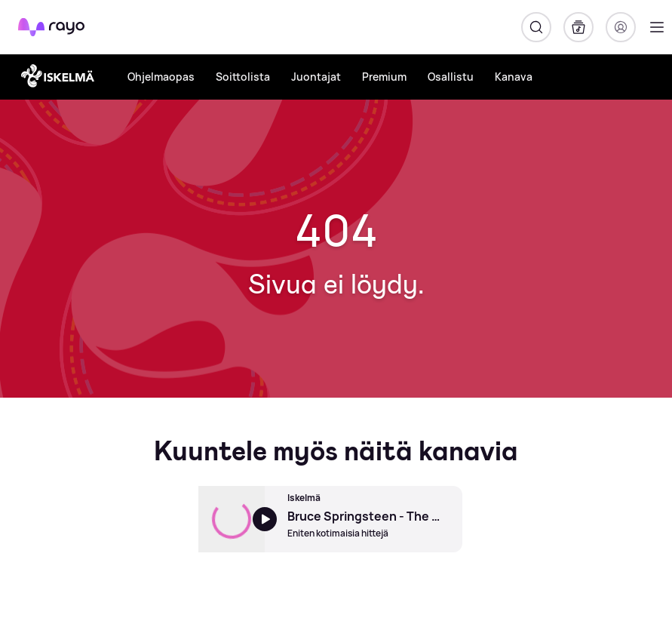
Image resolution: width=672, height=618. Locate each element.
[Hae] (536, 27)
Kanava (514, 77)
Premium (384, 77)
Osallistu (451, 77)
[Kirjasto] (578, 27)
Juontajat (316, 77)
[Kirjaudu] (621, 27)
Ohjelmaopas (161, 77)
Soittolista (243, 77)
